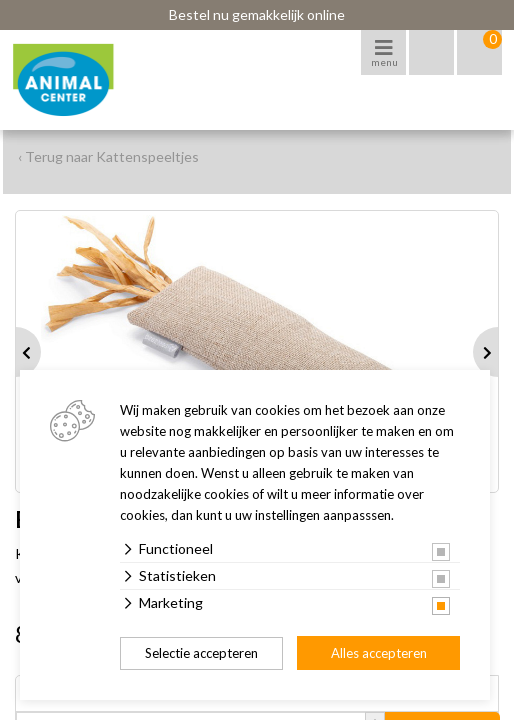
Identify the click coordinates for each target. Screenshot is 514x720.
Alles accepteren (379, 653)
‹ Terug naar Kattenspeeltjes (108, 156)
